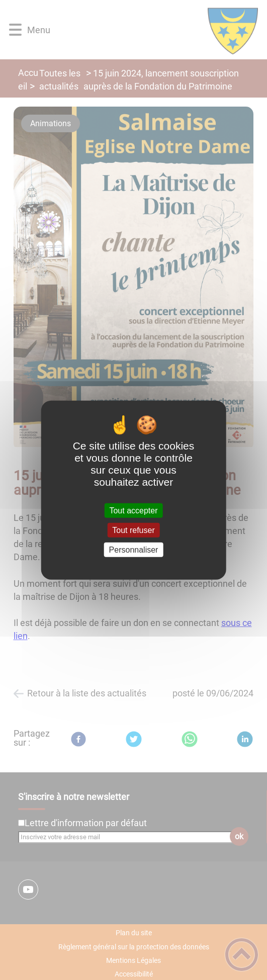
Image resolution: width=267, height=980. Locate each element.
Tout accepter (133, 510)
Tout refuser (133, 530)
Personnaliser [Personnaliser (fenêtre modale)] (134, 550)
